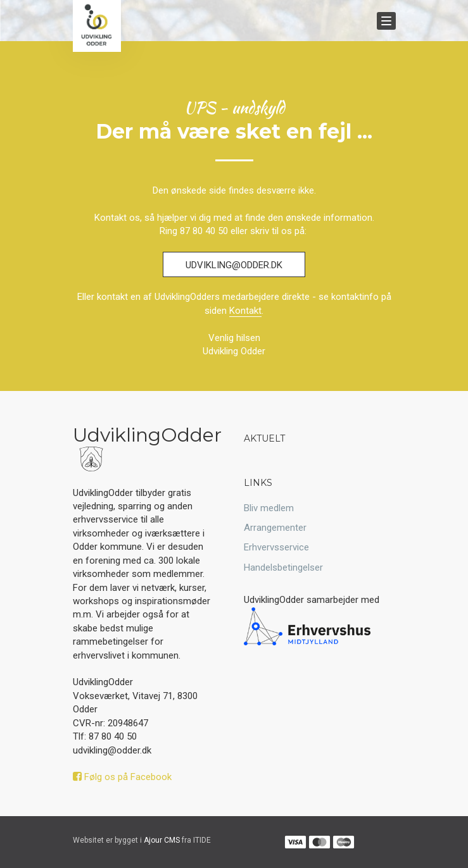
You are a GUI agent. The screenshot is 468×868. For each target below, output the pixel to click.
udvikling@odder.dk (234, 265)
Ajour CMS (162, 840)
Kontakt (245, 311)
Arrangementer (275, 528)
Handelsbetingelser (283, 567)
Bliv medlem (269, 508)
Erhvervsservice (276, 547)
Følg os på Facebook (122, 777)
